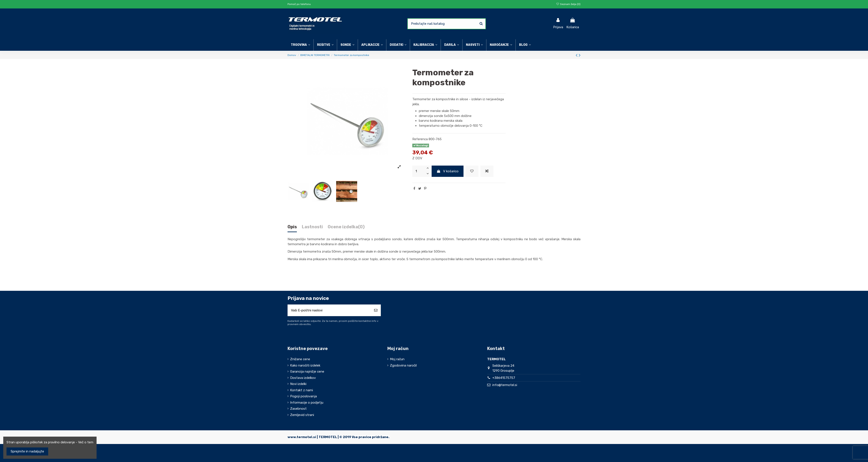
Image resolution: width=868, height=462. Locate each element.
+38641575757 (504, 378)
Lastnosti (312, 227)
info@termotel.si (505, 385)
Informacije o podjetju (307, 403)
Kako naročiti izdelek (305, 365)
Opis (292, 227)
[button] (474, 45)
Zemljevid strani (302, 415)
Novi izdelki (298, 384)
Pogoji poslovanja (303, 396)
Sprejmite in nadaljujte (27, 451)
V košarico (448, 171)
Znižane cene (300, 359)
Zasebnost (298, 409)
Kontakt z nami (302, 390)
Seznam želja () (568, 4)
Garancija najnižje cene (307, 372)
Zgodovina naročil (403, 365)
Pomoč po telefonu (299, 4)
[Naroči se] (376, 310)
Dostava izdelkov (303, 378)
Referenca (420, 139)
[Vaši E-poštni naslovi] (329, 310)
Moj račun (397, 359)
